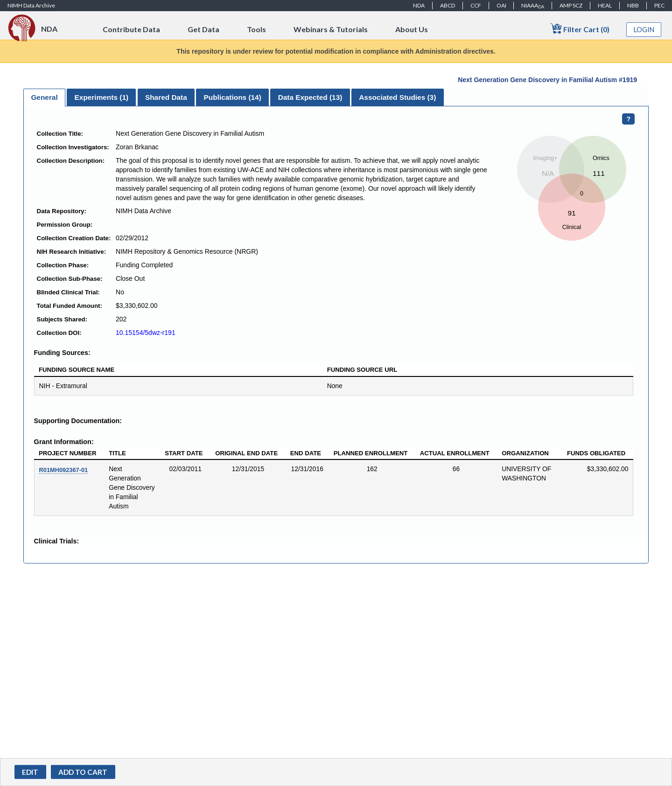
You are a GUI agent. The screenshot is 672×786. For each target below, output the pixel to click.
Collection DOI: (59, 333)
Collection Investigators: (73, 147)
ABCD (448, 5)
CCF (476, 5)
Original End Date (246, 453)
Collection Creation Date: (74, 238)
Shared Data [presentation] (166, 97)
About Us (412, 29)
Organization (525, 453)
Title (117, 453)
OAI (501, 5)
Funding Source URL (362, 370)
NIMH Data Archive (31, 5)
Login (644, 30)
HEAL (605, 5)
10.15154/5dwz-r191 (146, 333)
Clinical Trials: (57, 541)
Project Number (68, 453)
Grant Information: (64, 442)
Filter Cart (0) (580, 29)
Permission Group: (65, 225)
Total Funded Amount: (70, 306)
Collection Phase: (63, 265)
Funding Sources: (62, 353)
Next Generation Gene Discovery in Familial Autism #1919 (547, 80)
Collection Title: (60, 134)
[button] (83, 772)
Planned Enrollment (371, 453)
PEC (659, 5)
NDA (419, 5)
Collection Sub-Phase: (70, 279)
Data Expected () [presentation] (310, 97)
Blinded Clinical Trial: (68, 292)
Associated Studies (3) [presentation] (397, 97)
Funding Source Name (77, 370)
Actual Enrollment (455, 453)
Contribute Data (131, 29)
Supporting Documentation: (78, 421)
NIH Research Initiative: (72, 252)
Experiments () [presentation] (102, 97)
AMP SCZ (571, 5)
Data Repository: (62, 211)
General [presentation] (44, 97)
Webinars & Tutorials (331, 29)
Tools (256, 29)
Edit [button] (30, 772)
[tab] (44, 97)
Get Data (203, 29)
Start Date (184, 453)
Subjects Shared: (62, 319)
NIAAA (533, 6)
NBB (633, 5)
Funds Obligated (596, 453)
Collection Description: (71, 161)
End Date (306, 453)
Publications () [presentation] (233, 97)
